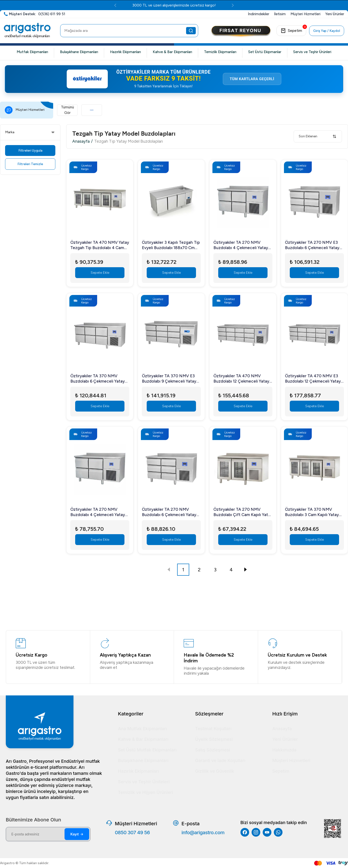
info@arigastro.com (203, 833)
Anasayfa (81, 146)
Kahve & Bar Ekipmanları (172, 52)
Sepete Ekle (100, 277)
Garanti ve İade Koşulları (220, 760)
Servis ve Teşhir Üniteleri (144, 782)
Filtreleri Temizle (30, 168)
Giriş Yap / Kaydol (327, 31)
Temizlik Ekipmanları (220, 52)
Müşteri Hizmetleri (291, 760)
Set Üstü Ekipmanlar (265, 52)
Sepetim (281, 771)
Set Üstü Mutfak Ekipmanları (147, 750)
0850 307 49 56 (132, 833)
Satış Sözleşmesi (213, 750)
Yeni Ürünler (285, 739)
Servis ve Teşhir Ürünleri (312, 52)
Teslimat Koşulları (213, 729)
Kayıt (77, 834)
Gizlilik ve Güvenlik (214, 771)
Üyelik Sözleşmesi (214, 739)
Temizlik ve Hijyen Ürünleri (145, 792)
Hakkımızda (284, 750)
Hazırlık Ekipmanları (125, 52)
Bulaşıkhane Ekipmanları (79, 52)
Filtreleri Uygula (30, 155)
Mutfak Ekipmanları (32, 52)
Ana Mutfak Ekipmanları (142, 729)
